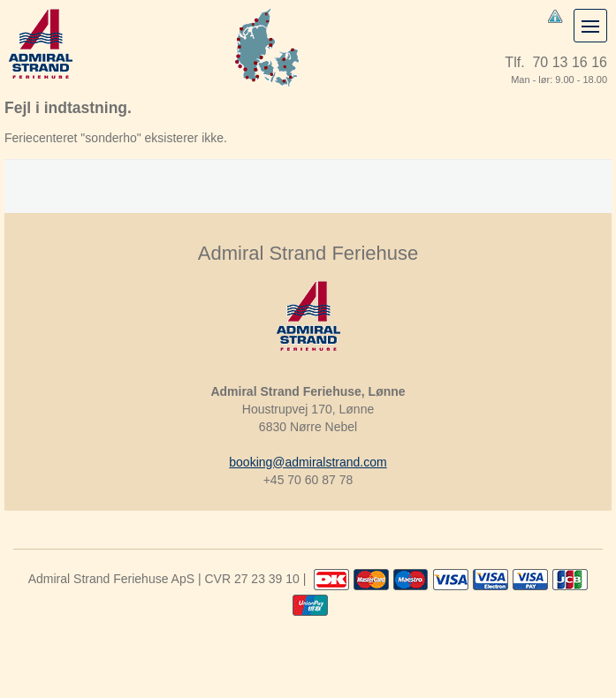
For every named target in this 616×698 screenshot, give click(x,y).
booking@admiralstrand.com (308, 462)
